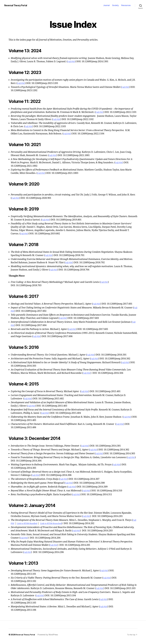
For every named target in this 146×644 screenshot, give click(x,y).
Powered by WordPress (50, 638)
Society (115, 5)
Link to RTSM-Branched (57, 527)
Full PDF (72, 62)
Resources (126, 5)
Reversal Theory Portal (18, 5)
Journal (106, 5)
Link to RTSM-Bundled (29, 527)
